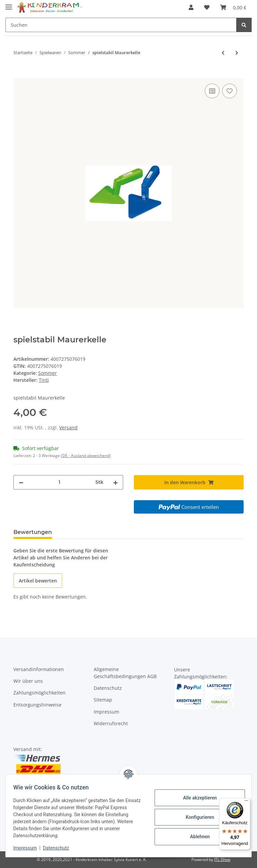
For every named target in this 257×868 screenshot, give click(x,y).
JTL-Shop (222, 859)
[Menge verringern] (21, 482)
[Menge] (59, 482)
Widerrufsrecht (111, 723)
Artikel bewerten (38, 581)
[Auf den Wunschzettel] (230, 91)
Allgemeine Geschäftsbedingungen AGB (125, 673)
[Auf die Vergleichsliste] (212, 91)
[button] (191, 7)
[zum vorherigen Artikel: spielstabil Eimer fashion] (223, 53)
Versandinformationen (39, 669)
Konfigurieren (197, 817)
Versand (68, 427)
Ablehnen (197, 837)
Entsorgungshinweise (37, 705)
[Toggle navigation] (9, 4)
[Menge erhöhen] (115, 482)
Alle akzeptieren (197, 798)
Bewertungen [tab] (33, 532)
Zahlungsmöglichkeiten (39, 693)
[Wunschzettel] (207, 7)
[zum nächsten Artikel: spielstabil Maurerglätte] (237, 53)
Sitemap (103, 700)
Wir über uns (28, 681)
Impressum (106, 712)
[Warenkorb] (233, 7)
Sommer (48, 373)
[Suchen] (121, 25)
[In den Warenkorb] (19, 75)
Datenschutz (108, 688)
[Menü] (246, 802)
